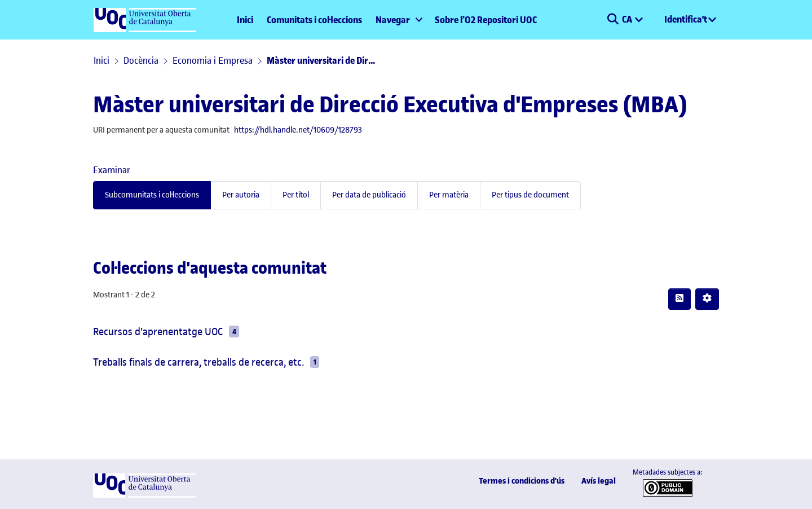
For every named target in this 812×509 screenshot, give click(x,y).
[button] (613, 20)
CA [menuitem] (628, 19)
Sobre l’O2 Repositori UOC (486, 20)
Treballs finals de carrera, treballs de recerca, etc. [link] (198, 362)
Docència (141, 60)
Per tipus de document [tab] (530, 195)
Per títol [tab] (296, 195)
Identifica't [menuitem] (686, 19)
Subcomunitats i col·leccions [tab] (152, 195)
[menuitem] (398, 20)
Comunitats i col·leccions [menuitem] (314, 20)
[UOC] (144, 495)
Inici (245, 20)
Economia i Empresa (213, 60)
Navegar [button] (393, 20)
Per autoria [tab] (241, 195)
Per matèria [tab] (449, 195)
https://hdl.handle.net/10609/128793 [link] (298, 130)
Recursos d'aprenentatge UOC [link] (158, 332)
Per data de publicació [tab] (369, 195)
